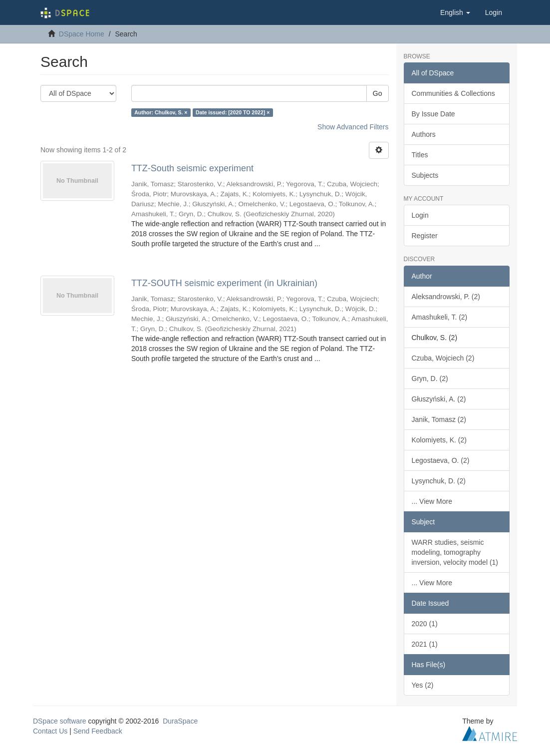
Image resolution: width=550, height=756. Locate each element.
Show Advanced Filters (353, 127)
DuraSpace (180, 721)
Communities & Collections (453, 93)
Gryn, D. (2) (430, 378)
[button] (455, 12)
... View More (432, 501)
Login (420, 215)
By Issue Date (433, 114)
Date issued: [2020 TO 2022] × (233, 112)
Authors (424, 134)
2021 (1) (425, 644)
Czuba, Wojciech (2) (443, 358)
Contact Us (50, 731)
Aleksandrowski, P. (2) (446, 297)
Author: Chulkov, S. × (161, 112)
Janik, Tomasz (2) (439, 419)
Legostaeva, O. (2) (441, 460)
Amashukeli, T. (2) (440, 317)
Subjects (425, 175)
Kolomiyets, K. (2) (439, 440)
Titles (420, 155)
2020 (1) (425, 624)
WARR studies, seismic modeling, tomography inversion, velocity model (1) (455, 552)
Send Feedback (98, 731)
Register (425, 236)
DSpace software (60, 721)
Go (378, 93)
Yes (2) (423, 685)
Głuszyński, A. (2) (439, 399)
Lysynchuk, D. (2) (439, 481)
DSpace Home (82, 34)
